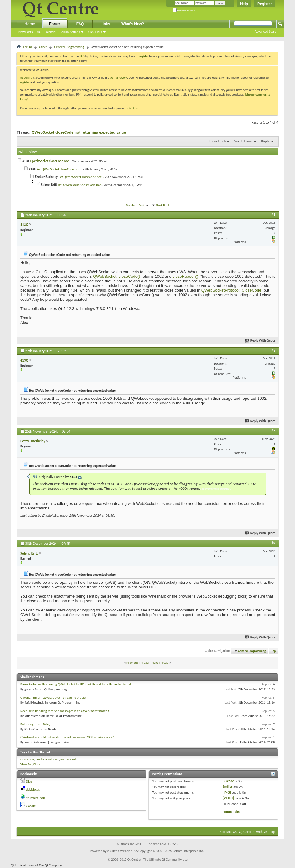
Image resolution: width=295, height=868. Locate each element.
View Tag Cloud (31, 764)
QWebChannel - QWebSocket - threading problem (54, 698)
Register (265, 4)
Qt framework (119, 78)
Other (43, 47)
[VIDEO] (228, 798)
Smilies (227, 787)
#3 (274, 431)
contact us (131, 108)
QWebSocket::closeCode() (116, 276)
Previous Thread (138, 663)
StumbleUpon (36, 798)
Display (266, 141)
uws (56, 759)
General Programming (69, 47)
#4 (274, 543)
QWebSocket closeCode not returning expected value (79, 132)
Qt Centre (26, 78)
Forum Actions (70, 32)
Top (274, 651)
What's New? (133, 24)
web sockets (69, 759)
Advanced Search (266, 31)
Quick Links (94, 32)
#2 (274, 350)
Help (244, 4)
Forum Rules (231, 812)
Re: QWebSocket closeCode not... (59, 169)
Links (105, 24)
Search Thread (244, 141)
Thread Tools (218, 141)
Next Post (163, 205)
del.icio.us (33, 789)
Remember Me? (184, 11)
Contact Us (229, 832)
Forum (55, 24)
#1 (274, 214)
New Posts (25, 32)
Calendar (50, 32)
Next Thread (160, 663)
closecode (27, 759)
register (25, 82)
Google (31, 806)
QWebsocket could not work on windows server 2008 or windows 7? (67, 737)
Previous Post (135, 205)
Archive (262, 832)
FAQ (38, 32)
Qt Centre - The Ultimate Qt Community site (157, 860)
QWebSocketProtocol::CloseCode (231, 290)
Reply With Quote (260, 341)
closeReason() (185, 276)
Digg (29, 782)
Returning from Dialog (35, 724)
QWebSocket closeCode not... (51, 161)
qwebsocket (44, 759)
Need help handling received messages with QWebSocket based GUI (67, 711)
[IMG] (227, 793)
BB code (228, 781)
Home (30, 24)
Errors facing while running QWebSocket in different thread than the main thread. (76, 684)
